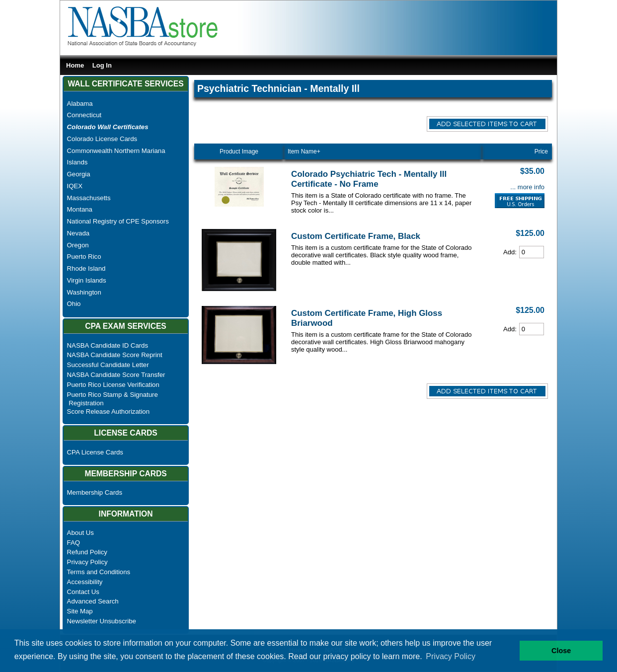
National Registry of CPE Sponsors (118, 221)
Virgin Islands (87, 280)
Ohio (74, 304)
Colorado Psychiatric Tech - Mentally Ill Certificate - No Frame (369, 179)
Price (541, 151)
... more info (527, 187)
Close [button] (561, 651)
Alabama (80, 104)
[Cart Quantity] (532, 252)
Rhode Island (86, 268)
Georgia (79, 174)
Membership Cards (95, 492)
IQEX (75, 186)
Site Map (80, 611)
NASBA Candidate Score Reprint (115, 355)
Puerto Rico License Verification (113, 385)
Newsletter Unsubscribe (102, 621)
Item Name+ (304, 151)
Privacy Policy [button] (451, 656)
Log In (102, 65)
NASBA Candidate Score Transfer (116, 375)
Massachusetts (89, 198)
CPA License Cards (95, 452)
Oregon (78, 245)
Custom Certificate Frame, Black (356, 236)
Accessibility (85, 582)
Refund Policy (87, 552)
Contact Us (83, 592)
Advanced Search (93, 601)
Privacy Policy (87, 562)
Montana (80, 209)
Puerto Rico (84, 257)
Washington (84, 292)
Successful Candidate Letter (108, 365)
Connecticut (84, 115)
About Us (80, 533)
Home (75, 65)
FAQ (74, 543)
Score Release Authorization (108, 411)
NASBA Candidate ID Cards (108, 345)
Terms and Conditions (99, 572)
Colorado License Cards (102, 139)
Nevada (78, 233)
